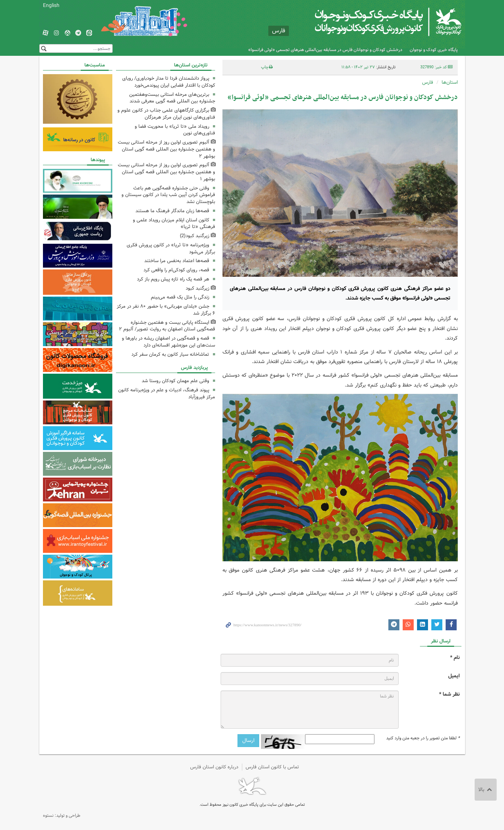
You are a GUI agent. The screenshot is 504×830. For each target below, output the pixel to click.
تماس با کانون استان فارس (272, 767)
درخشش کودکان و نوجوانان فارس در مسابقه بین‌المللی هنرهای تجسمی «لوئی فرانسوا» (325, 50)
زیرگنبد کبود (197, 288)
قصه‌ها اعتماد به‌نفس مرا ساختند (177, 261)
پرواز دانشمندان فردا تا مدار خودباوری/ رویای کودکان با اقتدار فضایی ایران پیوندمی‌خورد (169, 82)
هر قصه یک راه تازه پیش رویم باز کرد (173, 279)
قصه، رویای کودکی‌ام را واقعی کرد (176, 270)
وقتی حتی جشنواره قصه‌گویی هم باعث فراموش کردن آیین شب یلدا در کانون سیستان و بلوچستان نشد (168, 195)
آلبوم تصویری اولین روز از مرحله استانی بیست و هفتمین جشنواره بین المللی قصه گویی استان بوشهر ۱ (166, 172)
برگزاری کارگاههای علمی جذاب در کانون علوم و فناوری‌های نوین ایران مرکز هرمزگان (166, 114)
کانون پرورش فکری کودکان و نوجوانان (375, 22)
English (51, 6)
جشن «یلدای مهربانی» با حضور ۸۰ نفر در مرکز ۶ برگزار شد (166, 310)
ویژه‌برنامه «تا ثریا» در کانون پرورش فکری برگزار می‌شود (171, 249)
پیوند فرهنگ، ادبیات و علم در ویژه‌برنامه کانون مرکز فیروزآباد (167, 394)
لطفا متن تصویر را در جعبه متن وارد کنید (423, 738)
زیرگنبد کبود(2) (195, 236)
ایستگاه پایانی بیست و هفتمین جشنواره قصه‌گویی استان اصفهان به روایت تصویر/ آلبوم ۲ (167, 326)
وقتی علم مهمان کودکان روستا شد (175, 381)
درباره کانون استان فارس (214, 767)
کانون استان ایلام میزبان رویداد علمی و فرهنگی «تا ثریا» (174, 224)
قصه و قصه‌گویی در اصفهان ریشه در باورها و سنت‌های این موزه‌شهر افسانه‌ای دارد (168, 342)
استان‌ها (450, 82)
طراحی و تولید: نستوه (62, 815)
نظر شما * (449, 694)
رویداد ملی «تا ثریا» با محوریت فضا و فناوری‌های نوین (175, 130)
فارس (428, 82)
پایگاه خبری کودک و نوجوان (434, 50)
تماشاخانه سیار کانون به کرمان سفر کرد (170, 354)
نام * (455, 658)
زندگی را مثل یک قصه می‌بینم (180, 297)
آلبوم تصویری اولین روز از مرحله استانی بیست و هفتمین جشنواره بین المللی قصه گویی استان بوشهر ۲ (166, 149)
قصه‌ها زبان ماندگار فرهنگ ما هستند (172, 211)
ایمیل (454, 676)
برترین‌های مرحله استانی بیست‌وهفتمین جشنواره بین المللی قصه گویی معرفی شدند (172, 98)
